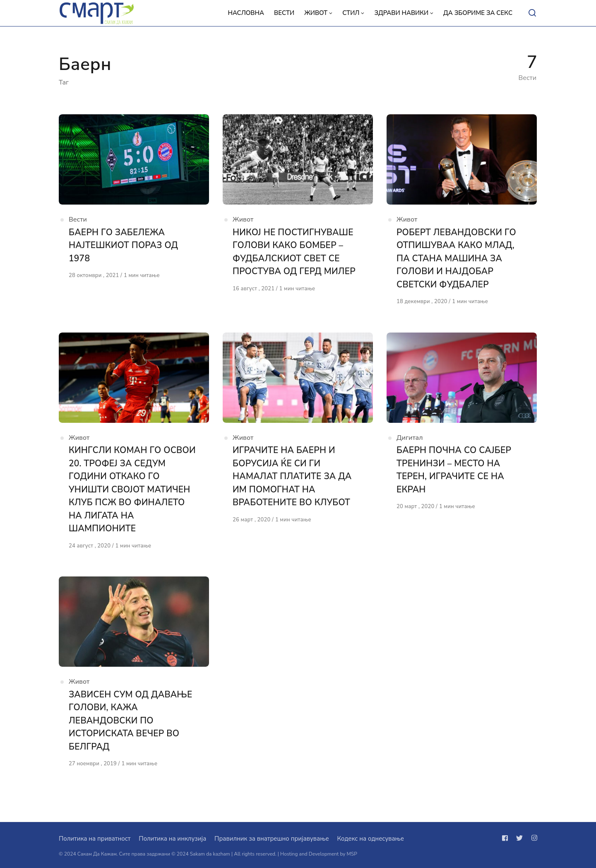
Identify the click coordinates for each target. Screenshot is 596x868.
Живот (243, 220)
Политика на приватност (95, 839)
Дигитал (410, 438)
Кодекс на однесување (370, 839)
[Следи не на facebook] (507, 838)
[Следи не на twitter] (519, 838)
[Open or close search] (532, 13)
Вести (78, 220)
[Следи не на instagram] (533, 838)
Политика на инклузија (172, 839)
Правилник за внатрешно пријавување (272, 839)
